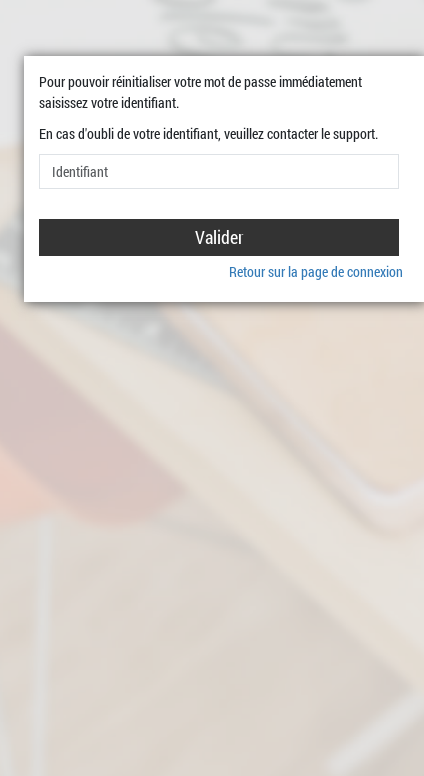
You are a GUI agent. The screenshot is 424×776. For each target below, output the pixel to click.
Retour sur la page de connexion (316, 271)
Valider (219, 237)
